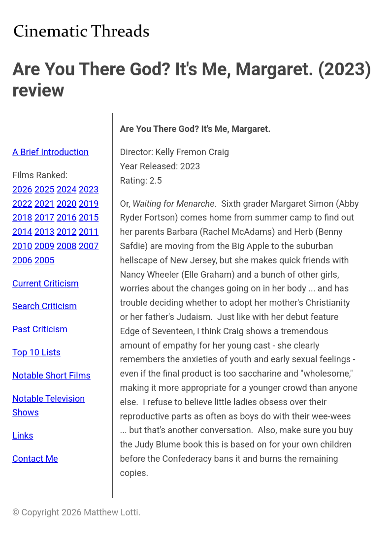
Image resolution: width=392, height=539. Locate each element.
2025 (44, 189)
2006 (22, 260)
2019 (89, 204)
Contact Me (35, 459)
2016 (66, 217)
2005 (44, 260)
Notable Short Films (51, 375)
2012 (66, 232)
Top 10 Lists (36, 352)
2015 (89, 217)
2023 (89, 189)
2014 (22, 232)
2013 (44, 232)
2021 (44, 204)
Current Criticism (46, 283)
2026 (22, 189)
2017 (44, 217)
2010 (22, 246)
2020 (66, 204)
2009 (44, 246)
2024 (66, 189)
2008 (66, 246)
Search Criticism (45, 306)
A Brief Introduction (50, 152)
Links (23, 435)
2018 (22, 217)
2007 (89, 246)
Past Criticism (40, 329)
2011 (89, 232)
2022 (22, 204)
